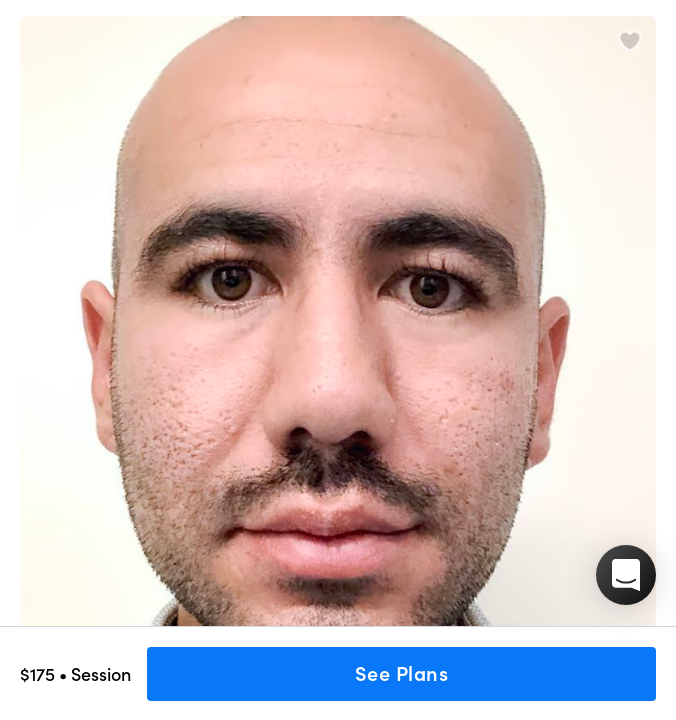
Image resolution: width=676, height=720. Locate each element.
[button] (626, 575)
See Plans (402, 674)
